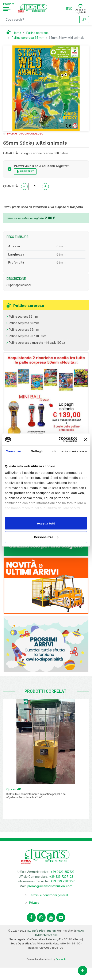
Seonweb (61, 959)
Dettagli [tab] (37, 451)
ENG (69, 9)
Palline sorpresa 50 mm (24, 323)
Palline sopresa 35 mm (23, 317)
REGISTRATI (25, 171)
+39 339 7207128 (61, 877)
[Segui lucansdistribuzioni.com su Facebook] (31, 917)
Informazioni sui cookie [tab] (69, 451)
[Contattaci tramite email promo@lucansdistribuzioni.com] (61, 917)
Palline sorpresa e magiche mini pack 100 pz (37, 343)
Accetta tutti (46, 523)
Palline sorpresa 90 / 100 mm (27, 336)
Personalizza (46, 537)
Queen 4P (14, 789)
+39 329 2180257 (63, 881)
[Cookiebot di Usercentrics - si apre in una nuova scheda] (59, 439)
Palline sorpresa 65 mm (24, 330)
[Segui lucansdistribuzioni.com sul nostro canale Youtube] (51, 917)
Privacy (34, 903)
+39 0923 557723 (63, 872)
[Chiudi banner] (86, 439)
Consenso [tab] (13, 451)
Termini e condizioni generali (49, 895)
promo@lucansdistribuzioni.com (50, 886)
